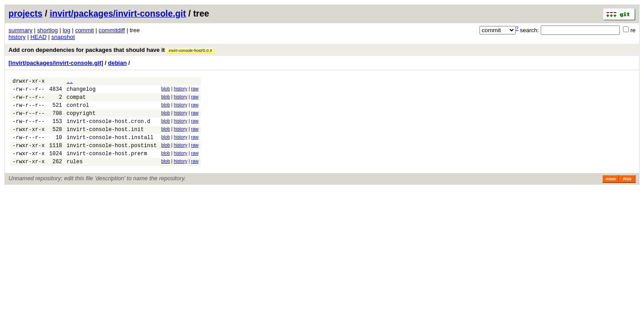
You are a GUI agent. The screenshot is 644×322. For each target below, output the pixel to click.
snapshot (63, 37)
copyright (81, 120)
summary (20, 30)
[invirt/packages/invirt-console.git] (56, 63)
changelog (81, 91)
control (78, 110)
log (66, 30)
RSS (627, 194)
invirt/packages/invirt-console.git (118, 13)
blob (165, 90)
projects (25, 13)
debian (118, 63)
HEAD (38, 37)
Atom (611, 194)
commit (85, 30)
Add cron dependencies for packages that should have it (111, 50)
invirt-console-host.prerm (107, 167)
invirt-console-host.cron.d (108, 129)
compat (76, 101)
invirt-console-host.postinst (112, 157)
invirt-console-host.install (110, 148)
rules (75, 176)
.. (70, 82)
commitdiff (112, 30)
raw (195, 90)
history (17, 37)
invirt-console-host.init (105, 138)
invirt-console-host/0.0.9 (190, 51)
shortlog (47, 30)
